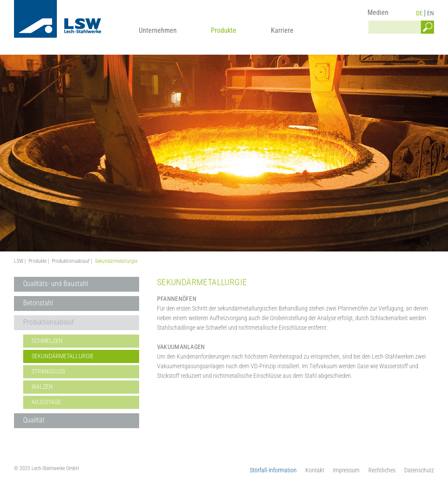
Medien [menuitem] (378, 12)
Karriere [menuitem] (282, 30)
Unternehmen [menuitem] (158, 30)
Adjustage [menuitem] (46, 402)
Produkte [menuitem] (224, 30)
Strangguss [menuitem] (48, 371)
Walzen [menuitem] (42, 387)
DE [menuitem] (419, 13)
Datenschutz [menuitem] (419, 470)
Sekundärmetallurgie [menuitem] (63, 356)
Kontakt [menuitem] (315, 470)
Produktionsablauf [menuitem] (49, 322)
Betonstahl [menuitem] (38, 303)
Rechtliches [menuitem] (382, 470)
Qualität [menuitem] (34, 420)
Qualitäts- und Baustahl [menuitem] (56, 284)
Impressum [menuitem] (346, 470)
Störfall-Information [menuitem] (273, 470)
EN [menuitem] (430, 13)
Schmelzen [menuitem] (47, 341)
